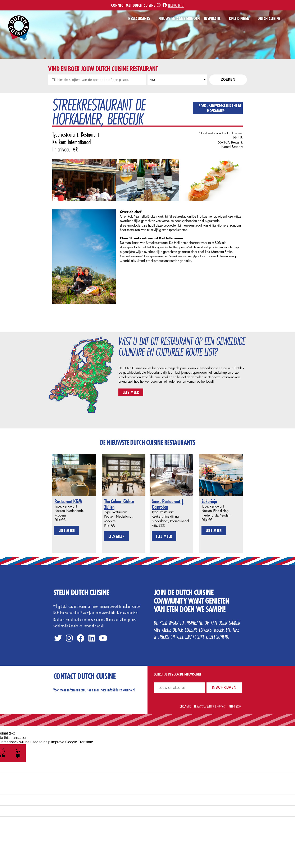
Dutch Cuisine (269, 19)
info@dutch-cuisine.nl (121, 690)
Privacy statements (204, 706)
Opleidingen (239, 19)
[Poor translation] (18, 753)
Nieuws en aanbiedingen (179, 19)
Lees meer (131, 392)
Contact (221, 706)
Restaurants (139, 19)
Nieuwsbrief (176, 5)
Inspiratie (212, 19)
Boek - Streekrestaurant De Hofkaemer (220, 108)
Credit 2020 (235, 706)
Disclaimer (185, 706)
